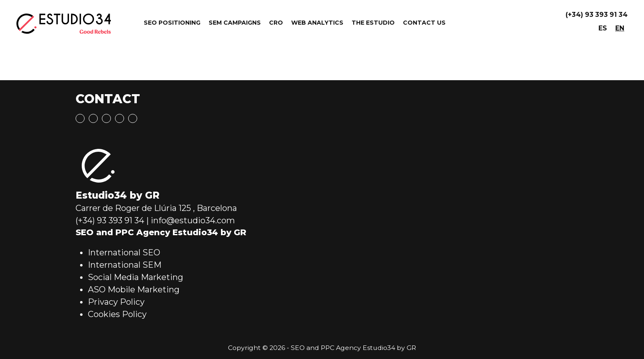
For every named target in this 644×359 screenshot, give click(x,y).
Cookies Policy (117, 314)
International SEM (125, 265)
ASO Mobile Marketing (134, 290)
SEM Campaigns (235, 23)
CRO (276, 23)
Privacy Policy (116, 302)
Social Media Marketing (136, 277)
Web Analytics (317, 23)
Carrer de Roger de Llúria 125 (133, 208)
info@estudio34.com (193, 220)
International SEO (124, 252)
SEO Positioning (172, 23)
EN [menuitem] (620, 28)
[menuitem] (603, 29)
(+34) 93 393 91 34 (597, 15)
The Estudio (373, 23)
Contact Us (424, 23)
